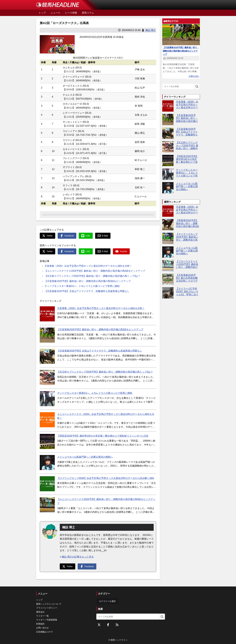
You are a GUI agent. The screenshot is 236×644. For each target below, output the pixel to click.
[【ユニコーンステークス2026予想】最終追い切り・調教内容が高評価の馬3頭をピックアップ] (47, 505)
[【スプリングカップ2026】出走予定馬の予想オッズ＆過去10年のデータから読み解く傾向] (47, 484)
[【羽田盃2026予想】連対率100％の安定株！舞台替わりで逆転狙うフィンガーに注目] (47, 441)
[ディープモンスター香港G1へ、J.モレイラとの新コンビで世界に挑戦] (47, 399)
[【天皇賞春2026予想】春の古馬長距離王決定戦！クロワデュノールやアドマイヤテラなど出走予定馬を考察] (168, 279)
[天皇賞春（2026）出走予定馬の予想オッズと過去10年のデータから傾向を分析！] (47, 314)
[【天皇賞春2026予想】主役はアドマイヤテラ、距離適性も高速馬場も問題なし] (47, 356)
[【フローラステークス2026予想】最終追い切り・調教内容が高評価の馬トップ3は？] (168, 266)
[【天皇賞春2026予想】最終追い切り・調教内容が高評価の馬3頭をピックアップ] (47, 335)
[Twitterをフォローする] (99, 625)
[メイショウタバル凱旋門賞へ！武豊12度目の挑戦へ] (47, 463)
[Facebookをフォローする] (108, 625)
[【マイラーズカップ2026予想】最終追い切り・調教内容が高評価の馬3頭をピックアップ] (168, 238)
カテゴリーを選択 (107, 601)
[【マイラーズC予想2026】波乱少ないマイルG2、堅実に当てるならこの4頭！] (168, 293)
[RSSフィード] (117, 625)
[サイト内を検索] (197, 86)
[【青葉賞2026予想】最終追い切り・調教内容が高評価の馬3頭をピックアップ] (168, 225)
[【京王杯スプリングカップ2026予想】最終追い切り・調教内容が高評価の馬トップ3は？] (47, 377)
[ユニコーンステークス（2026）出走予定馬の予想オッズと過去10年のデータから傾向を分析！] (47, 420)
